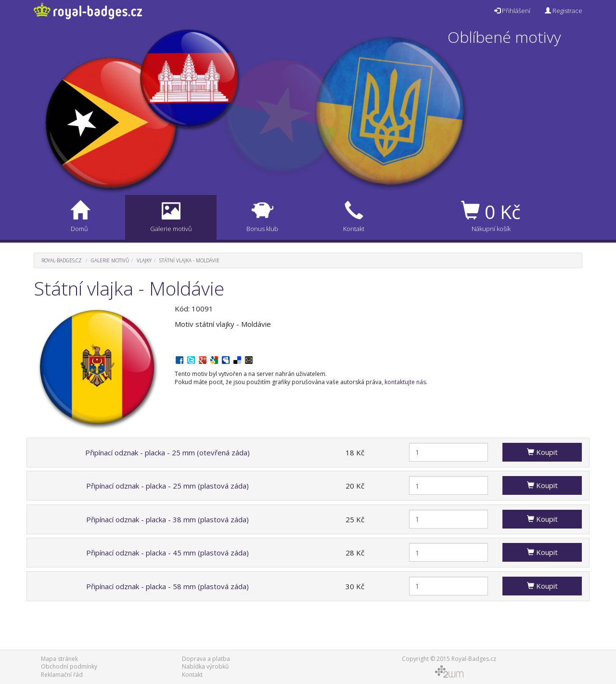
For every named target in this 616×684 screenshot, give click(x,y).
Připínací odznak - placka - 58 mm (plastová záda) (167, 586)
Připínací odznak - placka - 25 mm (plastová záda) (167, 486)
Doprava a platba (206, 659)
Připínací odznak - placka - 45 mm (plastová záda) (167, 553)
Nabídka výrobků (205, 666)
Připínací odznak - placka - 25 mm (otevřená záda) (167, 452)
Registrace (564, 11)
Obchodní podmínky (69, 666)
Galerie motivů (110, 260)
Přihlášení (512, 11)
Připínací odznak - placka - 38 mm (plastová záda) (167, 519)
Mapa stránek (59, 659)
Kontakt (192, 675)
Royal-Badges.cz (62, 260)
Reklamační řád (62, 675)
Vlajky (144, 260)
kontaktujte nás (405, 382)
